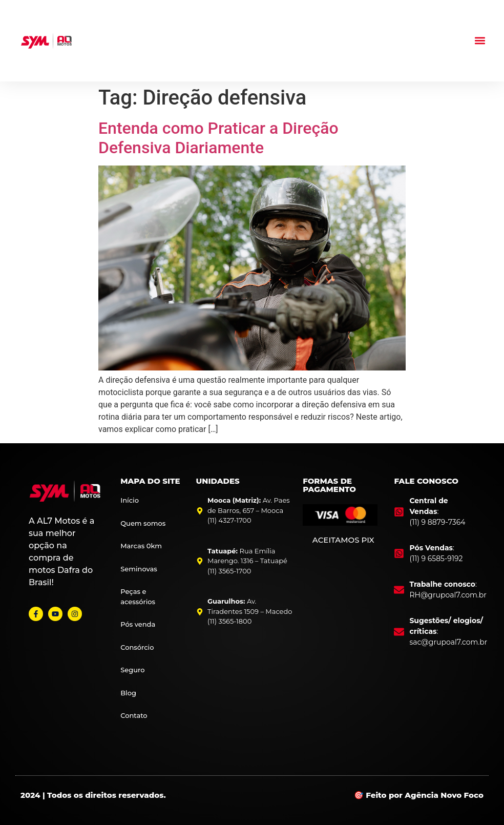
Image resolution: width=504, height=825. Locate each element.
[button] (480, 41)
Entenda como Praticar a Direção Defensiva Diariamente (218, 138)
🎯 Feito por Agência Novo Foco (419, 795)
